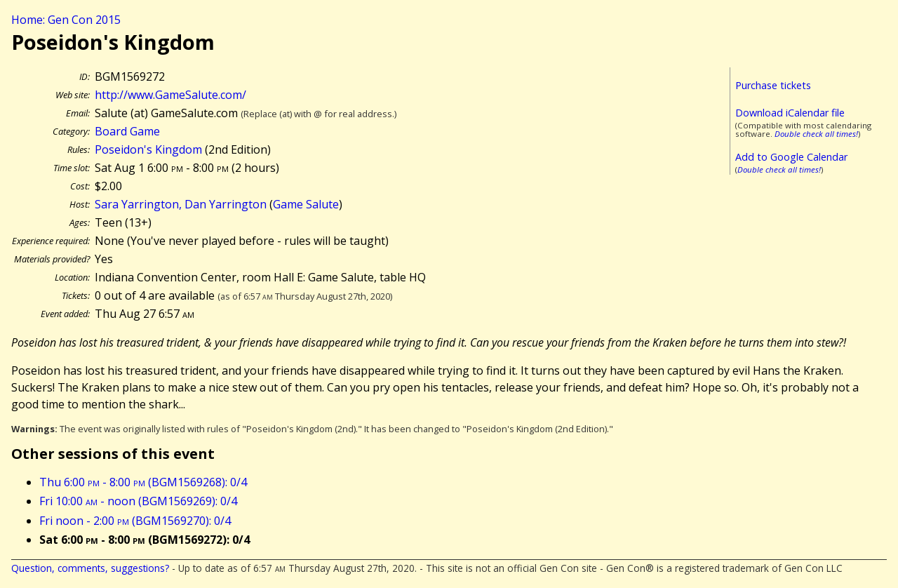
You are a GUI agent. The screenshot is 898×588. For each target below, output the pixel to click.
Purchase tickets (773, 85)
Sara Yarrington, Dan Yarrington (181, 204)
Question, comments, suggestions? (90, 568)
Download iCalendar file (790, 113)
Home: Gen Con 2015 (66, 20)
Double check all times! (816, 134)
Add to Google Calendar (791, 157)
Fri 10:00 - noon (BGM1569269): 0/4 (138, 501)
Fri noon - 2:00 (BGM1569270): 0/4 (135, 521)
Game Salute (306, 204)
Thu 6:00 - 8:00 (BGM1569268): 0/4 (143, 482)
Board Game (127, 131)
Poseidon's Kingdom (148, 149)
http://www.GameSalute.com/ (170, 95)
